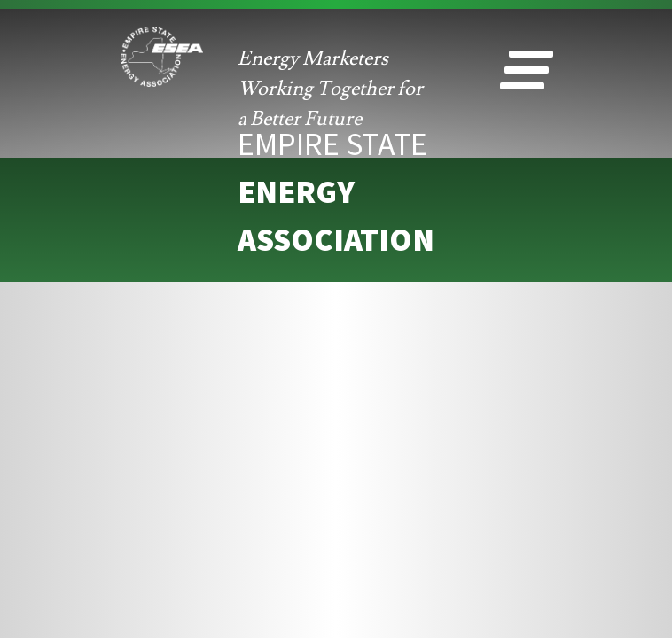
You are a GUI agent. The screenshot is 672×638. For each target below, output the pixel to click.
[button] (527, 74)
